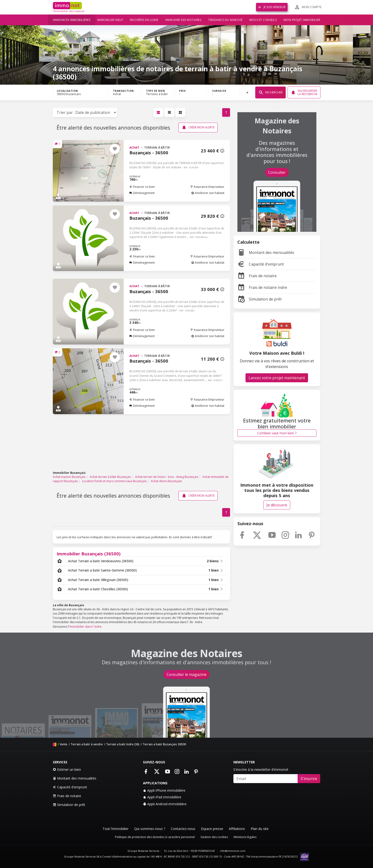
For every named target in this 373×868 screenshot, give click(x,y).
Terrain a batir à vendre (87, 744)
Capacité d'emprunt (261, 264)
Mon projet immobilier (302, 20)
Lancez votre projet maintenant (277, 378)
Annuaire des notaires (183, 20)
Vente (64, 744)
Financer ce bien (142, 187)
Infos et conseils (263, 20)
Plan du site (260, 829)
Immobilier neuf (110, 20)
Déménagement (142, 193)
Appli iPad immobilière (162, 797)
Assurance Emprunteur (207, 187)
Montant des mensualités (266, 252)
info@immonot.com (233, 851)
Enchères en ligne (144, 20)
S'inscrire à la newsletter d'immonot (261, 769)
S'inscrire (309, 779)
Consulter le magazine (186, 674)
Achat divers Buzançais (166, 481)
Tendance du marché (225, 20)
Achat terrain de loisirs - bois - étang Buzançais (167, 477)
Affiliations (237, 829)
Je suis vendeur (272, 7)
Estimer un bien (67, 769)
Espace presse (212, 829)
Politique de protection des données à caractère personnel (155, 837)
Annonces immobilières (72, 20)
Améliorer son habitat (208, 193)
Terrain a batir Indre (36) (123, 744)
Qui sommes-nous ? (150, 829)
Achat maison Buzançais (69, 477)
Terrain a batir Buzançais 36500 (164, 744)
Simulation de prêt (260, 299)
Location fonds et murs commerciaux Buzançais (114, 481)
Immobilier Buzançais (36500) (89, 554)
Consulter (277, 172)
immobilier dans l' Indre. (86, 627)
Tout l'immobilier (115, 829)
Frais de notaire (257, 276)
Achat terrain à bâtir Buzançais (110, 477)
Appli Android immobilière (165, 804)
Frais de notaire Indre (262, 287)
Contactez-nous (183, 829)
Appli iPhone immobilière (164, 790)
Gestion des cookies (214, 837)
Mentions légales (245, 837)
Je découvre (277, 505)
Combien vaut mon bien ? (277, 433)
